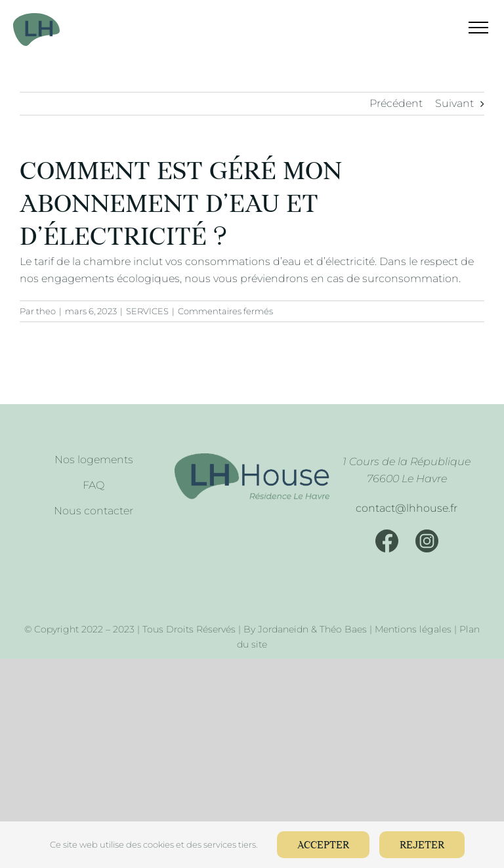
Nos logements (94, 460)
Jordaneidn (283, 629)
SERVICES (147, 311)
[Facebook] (387, 541)
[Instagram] (427, 541)
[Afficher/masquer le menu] (470, 28)
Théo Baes (343, 629)
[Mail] (407, 508)
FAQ (94, 485)
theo (46, 311)
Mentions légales (413, 629)
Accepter (323, 845)
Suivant (454, 103)
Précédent (396, 103)
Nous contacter (94, 511)
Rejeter (422, 845)
